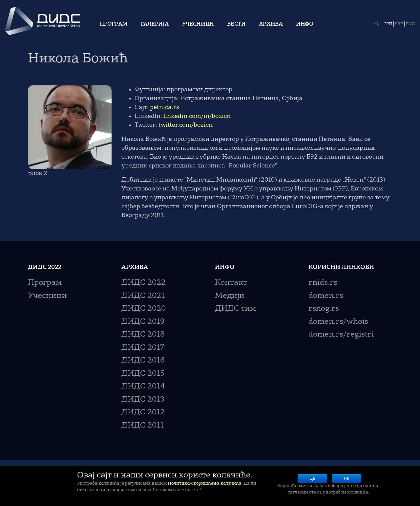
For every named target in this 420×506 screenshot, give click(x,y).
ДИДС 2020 (144, 309)
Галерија (155, 24)
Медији (230, 296)
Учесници (198, 24)
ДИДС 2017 (143, 348)
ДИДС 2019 (143, 322)
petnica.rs (165, 107)
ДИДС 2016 (143, 361)
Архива (271, 24)
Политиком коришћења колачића (205, 484)
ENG (410, 24)
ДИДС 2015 (143, 374)
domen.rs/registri (341, 335)
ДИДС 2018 (143, 335)
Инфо (305, 24)
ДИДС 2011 (143, 426)
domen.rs (326, 296)
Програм (114, 24)
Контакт (231, 283)
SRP (399, 24)
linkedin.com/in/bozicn (197, 116)
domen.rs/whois (338, 322)
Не (346, 478)
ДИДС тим (235, 309)
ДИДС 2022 (144, 283)
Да (313, 478)
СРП (388, 24)
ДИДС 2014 (143, 387)
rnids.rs (323, 283)
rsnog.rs (324, 309)
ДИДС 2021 (143, 296)
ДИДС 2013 (143, 400)
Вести (236, 24)
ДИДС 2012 (143, 413)
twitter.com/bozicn (186, 125)
